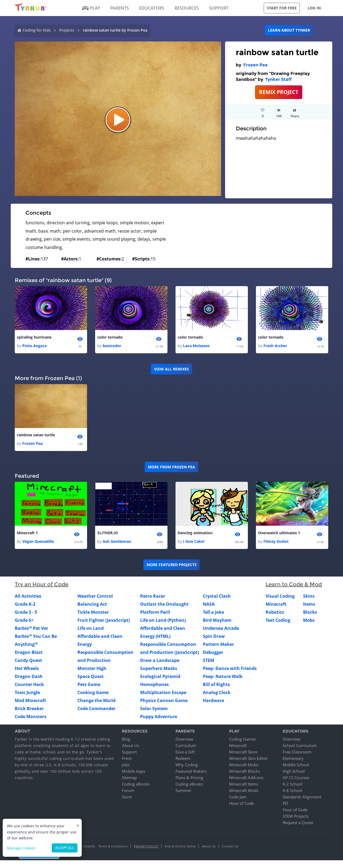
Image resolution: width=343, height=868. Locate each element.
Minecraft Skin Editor (248, 759)
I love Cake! (194, 541)
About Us (131, 746)
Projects (67, 30)
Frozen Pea (256, 65)
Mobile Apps (134, 771)
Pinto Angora (34, 346)
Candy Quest (28, 660)
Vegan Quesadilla (38, 541)
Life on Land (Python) (163, 620)
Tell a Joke (213, 612)
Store (127, 797)
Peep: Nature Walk (223, 676)
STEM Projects (296, 816)
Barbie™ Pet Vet (31, 628)
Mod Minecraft (30, 700)
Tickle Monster (93, 612)
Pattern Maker (218, 644)
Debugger (213, 652)
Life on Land (91, 628)
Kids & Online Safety (180, 846)
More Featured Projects (172, 565)
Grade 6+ (24, 620)
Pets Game (89, 684)
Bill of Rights (216, 684)
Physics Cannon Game (164, 700)
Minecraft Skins (243, 752)
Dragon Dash (29, 676)
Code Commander (96, 708)
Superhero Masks (159, 668)
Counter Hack (29, 684)
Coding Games (243, 739)
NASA (209, 604)
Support (129, 752)
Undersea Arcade (221, 628)
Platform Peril (155, 612)
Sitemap (129, 778)
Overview (184, 739)
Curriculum (186, 746)
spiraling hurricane (34, 337)
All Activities (28, 596)
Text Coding (278, 620)
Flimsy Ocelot (276, 541)
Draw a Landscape (160, 660)
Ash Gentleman (117, 541)
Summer (183, 791)
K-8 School (292, 791)
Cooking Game (93, 692)
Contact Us (230, 846)
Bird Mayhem (217, 620)
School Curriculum (300, 746)
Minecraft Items (244, 784)
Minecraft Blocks (245, 771)
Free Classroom (297, 752)
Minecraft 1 (27, 533)
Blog (126, 739)
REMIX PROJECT (279, 92)
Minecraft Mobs (244, 765)
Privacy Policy (146, 846)
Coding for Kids (37, 30)
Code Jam (238, 797)
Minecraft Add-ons (246, 778)
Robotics (275, 612)
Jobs (126, 765)
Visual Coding (280, 596)
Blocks (310, 612)
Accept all (65, 848)
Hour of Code (241, 803)
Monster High (92, 668)
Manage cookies (21, 848)
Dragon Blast (29, 652)
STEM (208, 660)
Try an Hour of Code (42, 584)
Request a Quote (298, 823)
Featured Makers (191, 771)
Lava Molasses (196, 346)
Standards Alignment (302, 797)
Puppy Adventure (159, 717)
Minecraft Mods (244, 791)
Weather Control (95, 596)
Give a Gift (185, 752)
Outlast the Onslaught (164, 604)
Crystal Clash (217, 596)
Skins (309, 596)
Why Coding (187, 765)
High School (294, 771)
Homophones (154, 684)
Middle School (296, 765)
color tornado (110, 337)
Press (127, 759)
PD (285, 803)
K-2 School (292, 784)
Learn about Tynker (289, 30)
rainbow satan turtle (36, 435)
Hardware (213, 700)
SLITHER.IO (108, 533)
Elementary (293, 759)
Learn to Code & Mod (294, 584)
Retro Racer (153, 596)
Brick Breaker (29, 708)
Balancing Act (92, 604)
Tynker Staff (278, 79)
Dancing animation (195, 533)
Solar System (154, 708)
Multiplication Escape (163, 692)
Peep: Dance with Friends (230, 668)
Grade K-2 (25, 604)
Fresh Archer (275, 346)
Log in (314, 8)
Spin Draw (214, 636)
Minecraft (276, 604)
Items (309, 604)
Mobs (309, 620)
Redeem (183, 759)
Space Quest (91, 676)
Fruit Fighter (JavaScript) (104, 620)
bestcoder (112, 346)
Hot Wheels (27, 668)
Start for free (282, 8)
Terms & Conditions (113, 846)
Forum (128, 791)
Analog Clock (217, 692)
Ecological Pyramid (160, 676)
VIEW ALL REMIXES (171, 369)
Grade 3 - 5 (26, 612)
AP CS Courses (296, 778)
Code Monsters (31, 717)
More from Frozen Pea (171, 467)
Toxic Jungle (27, 692)
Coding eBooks (136, 784)
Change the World (96, 700)
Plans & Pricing (189, 778)
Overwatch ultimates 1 (279, 533)
